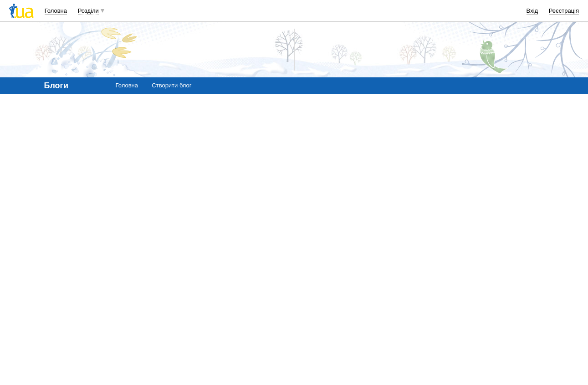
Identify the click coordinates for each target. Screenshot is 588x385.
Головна (56, 11)
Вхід (532, 11)
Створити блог (171, 85)
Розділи (88, 11)
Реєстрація (564, 11)
